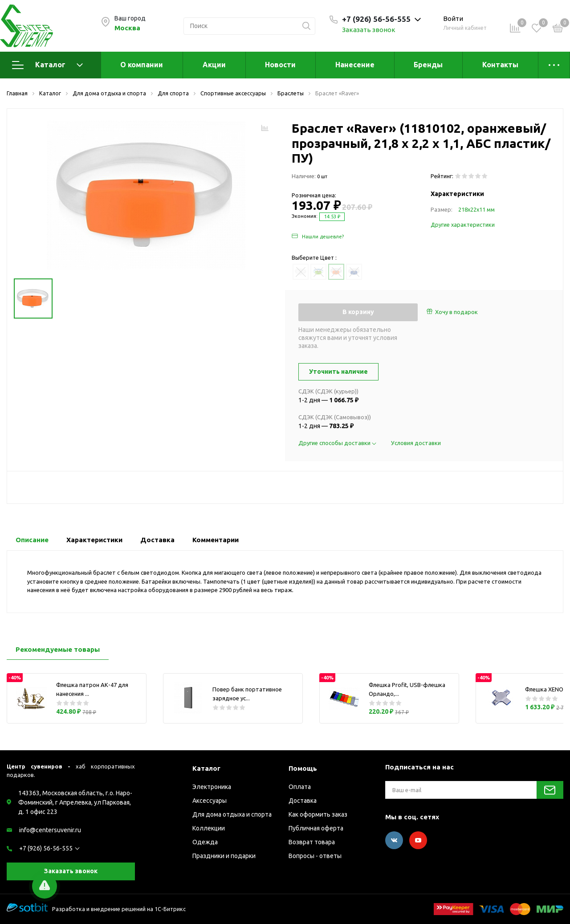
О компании (142, 65)
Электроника (212, 787)
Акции (214, 65)
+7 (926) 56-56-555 (46, 848)
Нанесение (355, 65)
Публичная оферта (316, 828)
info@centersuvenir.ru (50, 830)
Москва (127, 28)
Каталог (47, 65)
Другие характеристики (463, 225)
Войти (453, 18)
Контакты (500, 65)
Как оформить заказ (318, 814)
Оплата (300, 787)
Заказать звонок (369, 30)
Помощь (303, 768)
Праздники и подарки (224, 856)
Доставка (303, 801)
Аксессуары (210, 801)
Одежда (205, 842)
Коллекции (209, 828)
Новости (280, 65)
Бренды (428, 65)
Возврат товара (312, 842)
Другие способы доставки (338, 443)
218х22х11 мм (476, 209)
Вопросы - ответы (315, 856)
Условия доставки (416, 443)
